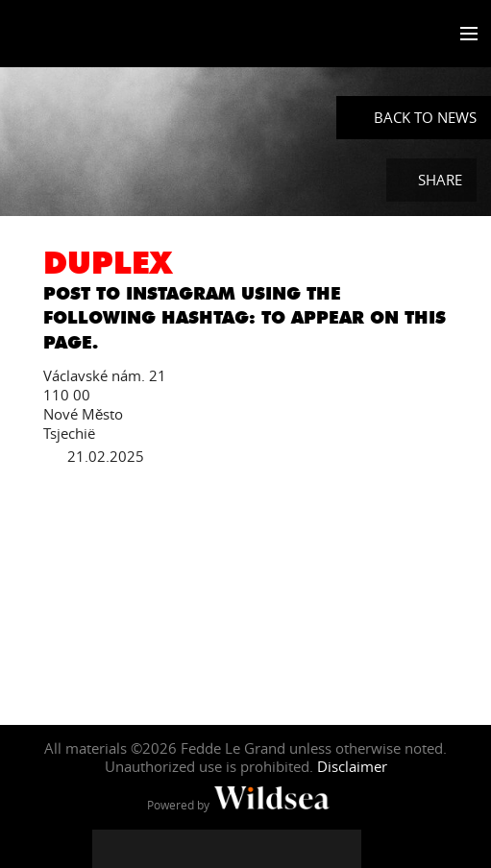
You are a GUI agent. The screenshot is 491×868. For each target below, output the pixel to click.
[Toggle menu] (465, 35)
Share (440, 180)
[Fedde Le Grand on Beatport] (342, 849)
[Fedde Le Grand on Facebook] (111, 849)
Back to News (425, 117)
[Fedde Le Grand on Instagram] (188, 849)
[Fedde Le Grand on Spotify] (304, 849)
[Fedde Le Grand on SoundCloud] (265, 849)
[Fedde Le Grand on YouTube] (227, 849)
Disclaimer (352, 766)
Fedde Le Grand (70, 36)
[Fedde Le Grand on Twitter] (150, 849)
